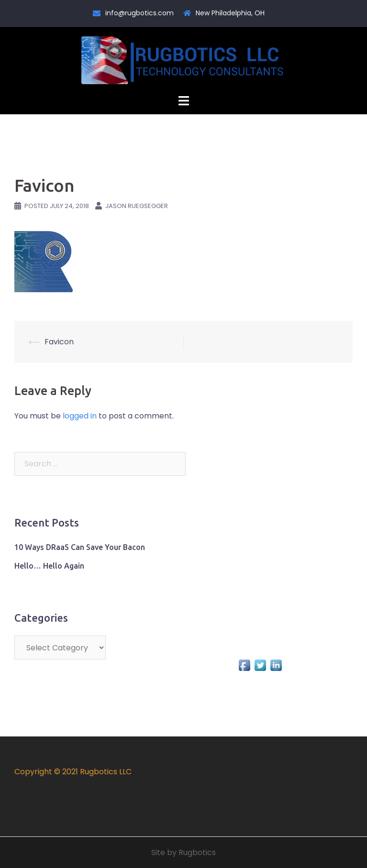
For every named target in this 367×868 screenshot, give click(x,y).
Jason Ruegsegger (137, 206)
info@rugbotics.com (139, 13)
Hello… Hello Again (49, 566)
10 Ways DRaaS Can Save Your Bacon (80, 547)
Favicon (59, 342)
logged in (80, 416)
